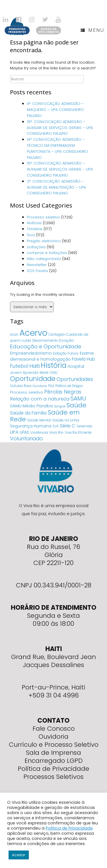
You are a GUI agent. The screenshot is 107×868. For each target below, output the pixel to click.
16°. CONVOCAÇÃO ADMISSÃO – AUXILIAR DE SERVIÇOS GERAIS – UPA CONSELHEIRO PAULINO (60, 128)
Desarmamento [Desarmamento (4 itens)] (45, 341)
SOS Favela (37, 271)
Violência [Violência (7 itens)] (39, 432)
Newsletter (37, 265)
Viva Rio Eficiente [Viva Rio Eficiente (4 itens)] (78, 433)
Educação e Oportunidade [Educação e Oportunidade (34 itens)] (46, 346)
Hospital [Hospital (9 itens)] (76, 366)
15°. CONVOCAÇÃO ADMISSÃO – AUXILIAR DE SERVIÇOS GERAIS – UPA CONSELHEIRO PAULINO (60, 169)
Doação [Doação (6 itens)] (66, 340)
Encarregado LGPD (54, 761)
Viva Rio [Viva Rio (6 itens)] (56, 432)
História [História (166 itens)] (54, 365)
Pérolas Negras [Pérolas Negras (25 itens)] (63, 392)
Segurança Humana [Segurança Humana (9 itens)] (31, 426)
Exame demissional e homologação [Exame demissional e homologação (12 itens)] (52, 356)
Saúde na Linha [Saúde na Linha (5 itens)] (66, 420)
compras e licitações (47, 253)
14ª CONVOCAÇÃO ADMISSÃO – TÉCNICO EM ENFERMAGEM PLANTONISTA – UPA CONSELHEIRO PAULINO (57, 148)
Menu (92, 30)
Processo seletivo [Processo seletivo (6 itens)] (27, 392)
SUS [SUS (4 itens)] (56, 426)
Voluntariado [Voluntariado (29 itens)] (26, 438)
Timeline (35, 229)
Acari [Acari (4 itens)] (14, 335)
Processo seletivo (43, 217)
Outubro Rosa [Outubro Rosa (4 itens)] (21, 386)
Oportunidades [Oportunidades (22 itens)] (75, 379)
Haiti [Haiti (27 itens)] (35, 366)
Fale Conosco (54, 729)
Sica (31, 235)
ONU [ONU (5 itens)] (53, 373)
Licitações (36, 247)
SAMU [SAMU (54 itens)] (78, 398)
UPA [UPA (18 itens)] (14, 432)
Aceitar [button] (19, 855)
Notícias (34, 223)
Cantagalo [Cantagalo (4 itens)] (57, 335)
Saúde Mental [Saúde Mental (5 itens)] (39, 420)
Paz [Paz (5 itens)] (51, 386)
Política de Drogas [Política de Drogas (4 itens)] (69, 386)
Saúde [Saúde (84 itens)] (76, 405)
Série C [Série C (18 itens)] (68, 426)
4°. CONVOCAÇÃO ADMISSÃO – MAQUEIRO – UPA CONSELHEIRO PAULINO (55, 110)
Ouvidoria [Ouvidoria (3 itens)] (40, 386)
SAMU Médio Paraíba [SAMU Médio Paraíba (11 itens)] (31, 406)
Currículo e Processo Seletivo (54, 745)
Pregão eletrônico (44, 241)
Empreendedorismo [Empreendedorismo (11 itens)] (31, 353)
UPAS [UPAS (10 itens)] (25, 432)
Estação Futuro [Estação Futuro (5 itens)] (66, 353)
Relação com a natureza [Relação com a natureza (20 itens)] (40, 399)
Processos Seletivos (53, 777)
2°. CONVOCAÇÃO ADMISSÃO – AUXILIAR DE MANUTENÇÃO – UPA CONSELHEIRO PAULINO (56, 187)
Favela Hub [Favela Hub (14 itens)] (83, 359)
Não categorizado (44, 259)
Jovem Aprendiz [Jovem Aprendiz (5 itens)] (24, 373)
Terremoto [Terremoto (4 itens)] (84, 426)
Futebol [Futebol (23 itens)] (19, 366)
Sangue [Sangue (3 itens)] (60, 406)
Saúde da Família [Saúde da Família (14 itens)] (28, 413)
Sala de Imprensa (53, 753)
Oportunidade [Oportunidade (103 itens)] (33, 379)
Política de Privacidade (53, 769)
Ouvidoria (53, 737)
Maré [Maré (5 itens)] (44, 373)
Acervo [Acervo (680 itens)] (33, 333)
